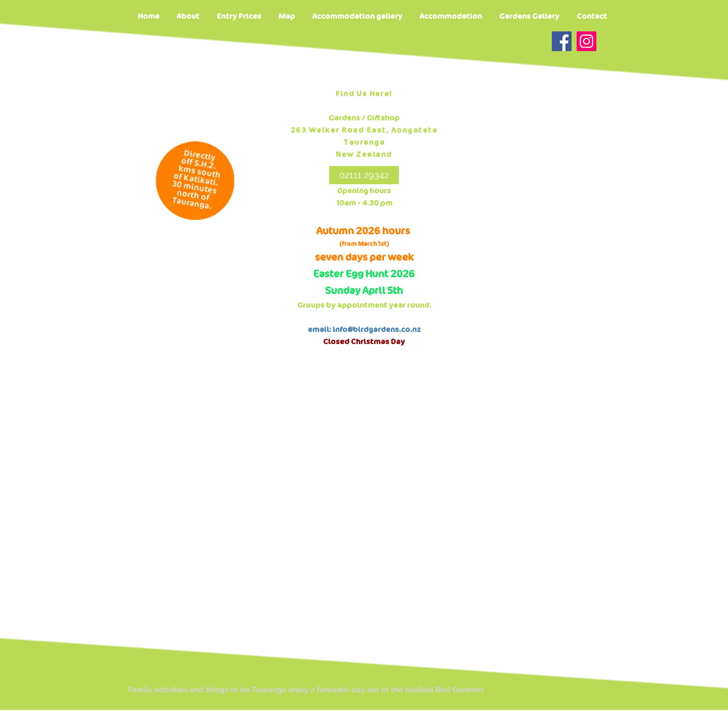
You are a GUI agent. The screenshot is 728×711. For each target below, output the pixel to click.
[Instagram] (587, 41)
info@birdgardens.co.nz (377, 329)
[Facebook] (562, 41)
